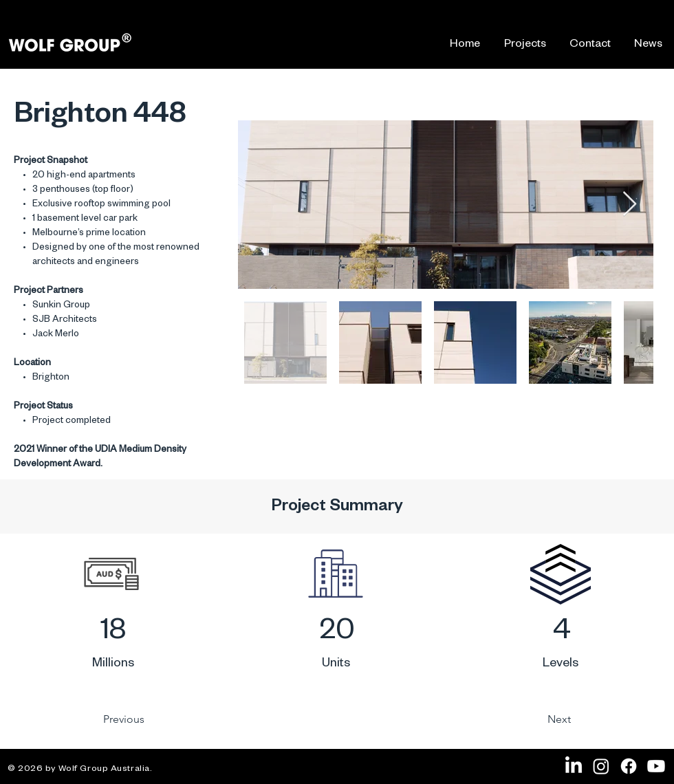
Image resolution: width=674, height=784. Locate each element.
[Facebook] (629, 766)
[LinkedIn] (574, 766)
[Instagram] (601, 766)
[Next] (524, 719)
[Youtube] (656, 766)
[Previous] (159, 719)
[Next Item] (630, 205)
